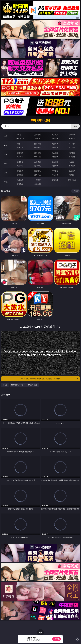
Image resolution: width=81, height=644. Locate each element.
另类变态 (72, 157)
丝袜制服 (37, 148)
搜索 (75, 126)
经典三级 (37, 157)
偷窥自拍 (20, 162)
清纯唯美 (37, 166)
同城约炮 (20, 180)
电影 (6, 154)
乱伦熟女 (55, 157)
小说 (6, 173)
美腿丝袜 (20, 166)
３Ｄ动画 (72, 144)
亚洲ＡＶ (20, 144)
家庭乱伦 (37, 171)
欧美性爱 (72, 153)
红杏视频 (20, 184)
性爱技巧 (72, 175)
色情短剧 (37, 184)
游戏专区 (72, 135)
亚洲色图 (37, 162)
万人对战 (55, 135)
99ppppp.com (40, 121)
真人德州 (37, 135)
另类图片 (72, 166)
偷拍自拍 (37, 153)
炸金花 (37, 138)
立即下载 (56, 639)
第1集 (5, 385)
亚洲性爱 (20, 153)
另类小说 (37, 175)
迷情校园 (20, 175)
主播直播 (55, 148)
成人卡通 (55, 153)
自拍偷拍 (37, 144)
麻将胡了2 (20, 138)
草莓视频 (55, 180)
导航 (6, 182)
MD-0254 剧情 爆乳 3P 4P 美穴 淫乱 (24, 385)
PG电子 (20, 135)
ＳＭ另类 (72, 148)
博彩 (6, 136)
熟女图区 (55, 166)
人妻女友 (55, 171)
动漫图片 (72, 162)
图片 (6, 163)
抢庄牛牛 (72, 138)
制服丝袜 (20, 157)
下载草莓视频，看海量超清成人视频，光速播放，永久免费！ (49, 379)
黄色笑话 (55, 175)
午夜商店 (37, 180)
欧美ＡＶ (55, 144)
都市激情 (20, 171)
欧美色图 (55, 162)
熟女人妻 (20, 148)
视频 (6, 145)
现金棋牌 (55, 138)
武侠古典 (72, 171)
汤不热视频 (72, 180)
